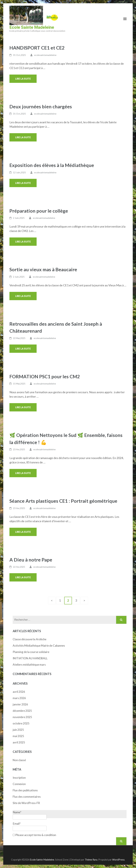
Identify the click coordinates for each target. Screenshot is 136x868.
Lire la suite (23, 79)
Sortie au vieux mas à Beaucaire (43, 269)
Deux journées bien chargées (41, 106)
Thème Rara (91, 860)
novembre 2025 (22, 717)
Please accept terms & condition (34, 835)
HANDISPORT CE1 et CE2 (37, 48)
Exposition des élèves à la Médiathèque (52, 165)
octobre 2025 (21, 723)
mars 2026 (19, 698)
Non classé (19, 760)
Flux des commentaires (27, 797)
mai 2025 (18, 736)
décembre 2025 (22, 711)
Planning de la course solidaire (31, 652)
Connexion (19, 784)
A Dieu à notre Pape (31, 560)
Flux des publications (25, 790)
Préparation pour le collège (39, 211)
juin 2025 (18, 730)
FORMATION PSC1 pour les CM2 (45, 376)
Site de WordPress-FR (26, 803)
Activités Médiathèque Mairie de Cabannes (39, 646)
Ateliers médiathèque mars (29, 665)
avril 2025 (19, 742)
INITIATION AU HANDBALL (30, 658)
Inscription (19, 778)
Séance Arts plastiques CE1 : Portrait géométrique (63, 501)
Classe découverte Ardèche (30, 639)
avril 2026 (19, 692)
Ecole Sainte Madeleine (32, 27)
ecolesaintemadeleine (45, 55)
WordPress (118, 860)
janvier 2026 (20, 704)
